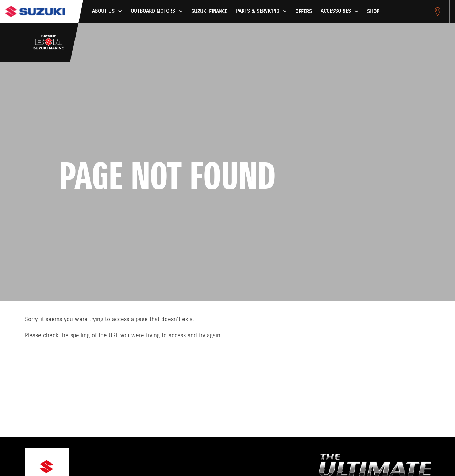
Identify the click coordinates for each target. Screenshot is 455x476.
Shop (373, 12)
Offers (304, 12)
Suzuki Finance (209, 12)
